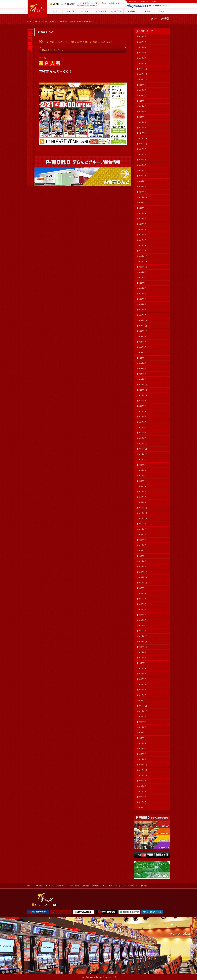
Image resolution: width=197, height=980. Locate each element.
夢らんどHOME (32, 21)
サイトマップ (133, 2)
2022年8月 (142, 278)
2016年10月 (143, 647)
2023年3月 (142, 240)
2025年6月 (142, 101)
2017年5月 (142, 610)
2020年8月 (142, 406)
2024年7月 (142, 160)
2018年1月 (142, 567)
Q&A (104, 886)
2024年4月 (142, 176)
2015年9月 (142, 717)
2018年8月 (142, 529)
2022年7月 (142, 283)
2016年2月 (142, 690)
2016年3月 (142, 684)
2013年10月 (143, 808)
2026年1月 (142, 63)
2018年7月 (142, 535)
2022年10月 (143, 267)
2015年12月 (143, 701)
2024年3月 (142, 181)
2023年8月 (142, 213)
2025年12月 (143, 69)
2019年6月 (142, 476)
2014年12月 (143, 765)
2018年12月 (143, 508)
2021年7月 (142, 347)
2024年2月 (142, 187)
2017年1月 (142, 631)
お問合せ (153, 2)
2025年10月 (143, 80)
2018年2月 (142, 561)
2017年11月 (143, 577)
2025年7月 (142, 96)
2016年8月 (142, 658)
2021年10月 (143, 331)
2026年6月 (142, 37)
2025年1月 (142, 128)
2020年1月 (142, 438)
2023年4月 (142, 235)
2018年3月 (142, 556)
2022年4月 (142, 299)
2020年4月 (142, 422)
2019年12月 (143, 444)
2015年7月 (142, 727)
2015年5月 (142, 738)
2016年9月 (142, 652)
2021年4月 (142, 363)
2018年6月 (142, 540)
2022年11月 (143, 262)
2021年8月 (142, 342)
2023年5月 (142, 229)
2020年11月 (143, 390)
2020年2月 (142, 433)
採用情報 (86, 886)
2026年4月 (142, 47)
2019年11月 (143, 449)
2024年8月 (142, 155)
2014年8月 (142, 786)
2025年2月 (142, 122)
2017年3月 (142, 620)
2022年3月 (142, 304)
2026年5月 (142, 42)
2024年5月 (142, 171)
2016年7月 (142, 663)
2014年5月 (142, 797)
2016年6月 (142, 668)
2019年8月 (142, 465)
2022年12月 (143, 256)
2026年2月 (142, 58)
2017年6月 (142, 604)
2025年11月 (143, 74)
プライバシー (144, 2)
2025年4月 (142, 112)
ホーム (30, 886)
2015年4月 (142, 743)
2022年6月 (142, 288)
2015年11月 (143, 706)
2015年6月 (142, 733)
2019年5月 (142, 481)
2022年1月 (142, 315)
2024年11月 (143, 138)
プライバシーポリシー (130, 886)
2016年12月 (143, 636)
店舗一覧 (39, 886)
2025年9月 (142, 85)
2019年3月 (142, 492)
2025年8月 (142, 90)
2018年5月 (142, 545)
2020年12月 (143, 385)
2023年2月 (142, 245)
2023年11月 (143, 197)
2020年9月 (142, 401)
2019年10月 (143, 454)
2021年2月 (142, 374)
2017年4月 (142, 615)
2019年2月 (142, 497)
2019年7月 (142, 470)
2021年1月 (142, 379)
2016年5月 (142, 674)
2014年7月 (142, 791)
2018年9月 (142, 524)
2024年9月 (142, 149)
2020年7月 (142, 411)
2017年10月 (143, 583)
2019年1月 (142, 502)
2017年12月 (143, 572)
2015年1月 (142, 759)
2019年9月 (142, 460)
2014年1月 (142, 802)
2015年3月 (142, 749)
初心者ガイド (61, 886)
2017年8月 (142, 593)
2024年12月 (143, 133)
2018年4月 (142, 551)
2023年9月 (142, 208)
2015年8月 (142, 722)
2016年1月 (142, 695)
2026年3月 (142, 53)
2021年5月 (142, 358)
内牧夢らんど (53, 21)
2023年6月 (142, 224)
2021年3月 (142, 369)
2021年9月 (142, 336)
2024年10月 (143, 144)
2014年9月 (142, 781)
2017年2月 (142, 626)
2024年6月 (142, 165)
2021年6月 (142, 353)
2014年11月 (143, 770)
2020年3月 (142, 428)
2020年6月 (142, 417)
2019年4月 (142, 486)
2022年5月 (142, 294)
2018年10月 (143, 518)
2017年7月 (142, 599)
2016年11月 (143, 642)
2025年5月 (142, 106)
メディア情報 (43, 21)
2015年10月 (143, 711)
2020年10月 (143, 395)
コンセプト (49, 886)
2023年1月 (142, 251)
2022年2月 (142, 310)
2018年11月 (143, 513)
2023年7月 (142, 219)
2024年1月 (142, 192)
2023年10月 (143, 203)
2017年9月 (142, 588)
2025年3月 (142, 117)
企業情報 (95, 886)
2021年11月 (143, 326)
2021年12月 (143, 320)
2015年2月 (142, 754)
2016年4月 (142, 679)
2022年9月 (142, 272)
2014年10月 (143, 775)
